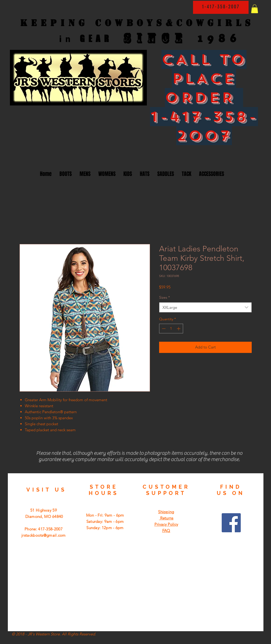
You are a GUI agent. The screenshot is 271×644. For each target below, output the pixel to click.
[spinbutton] (171, 329)
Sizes (164, 297)
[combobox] (205, 307)
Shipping (166, 512)
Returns (166, 518)
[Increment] (179, 329)
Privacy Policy (166, 524)
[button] (255, 9)
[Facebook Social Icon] (231, 523)
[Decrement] (163, 329)
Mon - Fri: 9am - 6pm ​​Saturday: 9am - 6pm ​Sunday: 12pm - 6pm (105, 521)
